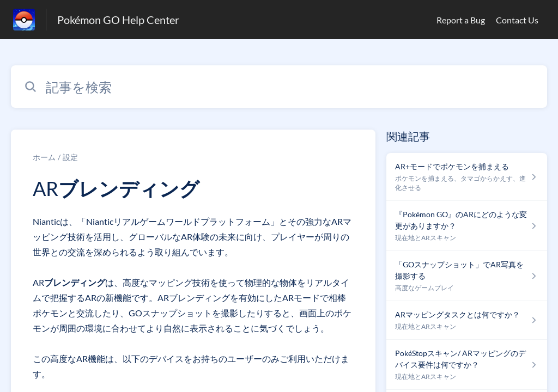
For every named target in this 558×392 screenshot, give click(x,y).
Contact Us (517, 20)
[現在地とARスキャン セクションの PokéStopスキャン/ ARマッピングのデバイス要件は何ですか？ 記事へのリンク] (467, 365)
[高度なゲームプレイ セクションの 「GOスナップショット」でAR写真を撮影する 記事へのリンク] (467, 276)
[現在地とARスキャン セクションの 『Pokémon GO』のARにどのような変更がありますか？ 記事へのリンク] (467, 226)
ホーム (44, 157)
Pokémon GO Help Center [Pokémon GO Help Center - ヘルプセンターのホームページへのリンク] (118, 20)
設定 (70, 157)
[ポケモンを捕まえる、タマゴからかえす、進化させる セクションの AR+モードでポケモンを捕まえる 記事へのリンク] (467, 177)
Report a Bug (461, 20)
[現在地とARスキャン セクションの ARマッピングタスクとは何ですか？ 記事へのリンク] (467, 320)
